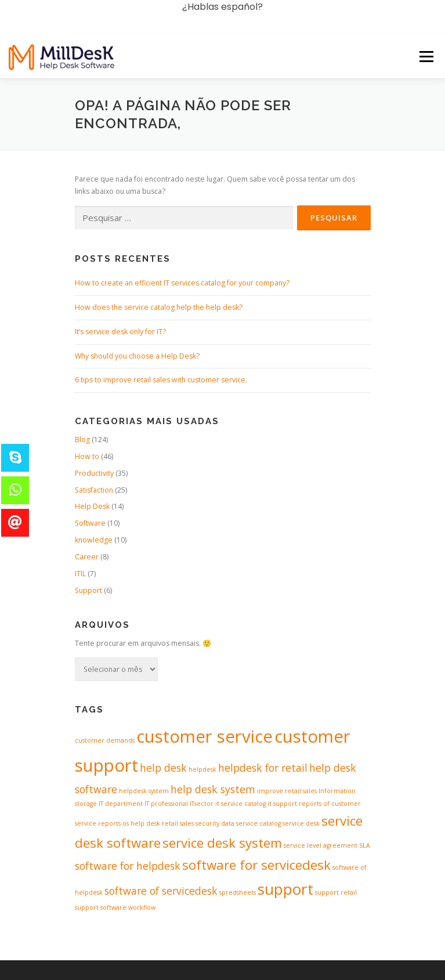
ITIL (80, 574)
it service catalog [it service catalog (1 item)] (240, 804)
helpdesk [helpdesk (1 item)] (202, 769)
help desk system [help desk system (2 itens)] (213, 789)
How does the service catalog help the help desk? (159, 307)
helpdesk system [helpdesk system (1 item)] (144, 791)
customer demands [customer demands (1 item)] (105, 740)
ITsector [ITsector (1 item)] (202, 804)
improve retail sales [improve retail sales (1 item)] (287, 791)
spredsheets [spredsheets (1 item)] (238, 892)
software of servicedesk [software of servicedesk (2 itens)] (161, 891)
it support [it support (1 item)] (282, 804)
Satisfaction (94, 490)
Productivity (94, 473)
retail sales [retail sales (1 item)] (178, 823)
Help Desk (92, 506)
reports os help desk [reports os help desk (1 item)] (129, 823)
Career (87, 557)
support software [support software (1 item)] (101, 907)
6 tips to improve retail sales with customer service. (161, 380)
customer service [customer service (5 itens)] (205, 736)
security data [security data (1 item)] (215, 823)
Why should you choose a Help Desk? (137, 356)
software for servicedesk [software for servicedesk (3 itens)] (256, 865)
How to (87, 456)
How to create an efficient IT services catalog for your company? (182, 283)
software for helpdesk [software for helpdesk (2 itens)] (128, 866)
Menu (426, 22)
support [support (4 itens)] (285, 889)
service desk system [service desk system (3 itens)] (222, 843)
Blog (82, 440)
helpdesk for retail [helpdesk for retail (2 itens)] (263, 768)
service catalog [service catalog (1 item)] (258, 823)
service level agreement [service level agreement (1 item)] (321, 845)
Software (90, 523)
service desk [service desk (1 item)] (301, 823)
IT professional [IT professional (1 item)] (166, 804)
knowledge (94, 540)
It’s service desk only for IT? (120, 332)
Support (88, 590)
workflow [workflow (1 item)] (142, 907)
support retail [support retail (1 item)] (336, 892)
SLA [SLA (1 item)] (365, 845)
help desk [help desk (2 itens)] (163, 768)
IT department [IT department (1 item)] (121, 804)
